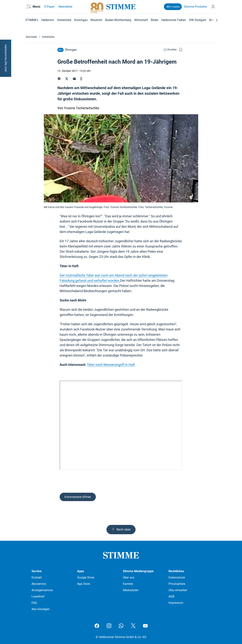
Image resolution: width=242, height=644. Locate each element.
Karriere (128, 584)
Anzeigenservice (42, 590)
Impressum (176, 603)
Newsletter (65, 8)
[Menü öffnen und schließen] (36, 8)
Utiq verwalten (178, 590)
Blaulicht (96, 20)
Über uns (129, 577)
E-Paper (49, 8)
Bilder (155, 20)
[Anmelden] (213, 8)
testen (173, 8)
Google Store (86, 577)
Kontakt (37, 577)
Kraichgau (81, 20)
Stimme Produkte (195, 8)
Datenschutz (177, 577)
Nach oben (121, 530)
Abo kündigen (41, 609)
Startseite (31, 37)
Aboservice (39, 584)
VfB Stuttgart (197, 20)
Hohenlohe (64, 20)
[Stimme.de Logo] (121, 8)
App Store (84, 584)
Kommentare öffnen (78, 497)
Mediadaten (131, 590)
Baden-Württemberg (118, 20)
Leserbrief (38, 596)
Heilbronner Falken (174, 20)
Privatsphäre (177, 584)
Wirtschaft (141, 20)
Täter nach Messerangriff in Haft (111, 365)
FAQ (34, 603)
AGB (171, 596)
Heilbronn (48, 20)
